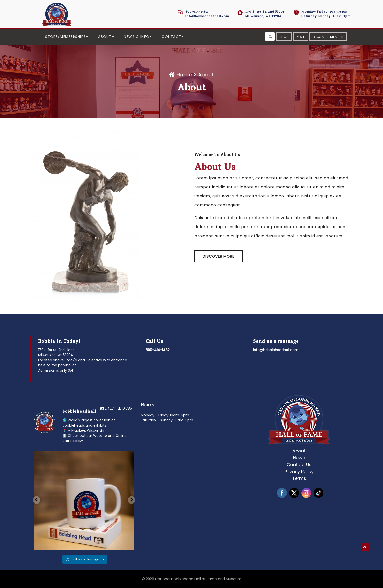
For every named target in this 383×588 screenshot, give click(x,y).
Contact (172, 37)
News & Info (137, 37)
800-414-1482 (197, 12)
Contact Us (299, 465)
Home (181, 75)
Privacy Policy (299, 471)
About (105, 37)
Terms (299, 478)
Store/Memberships (66, 37)
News (299, 458)
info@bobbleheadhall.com (207, 16)
